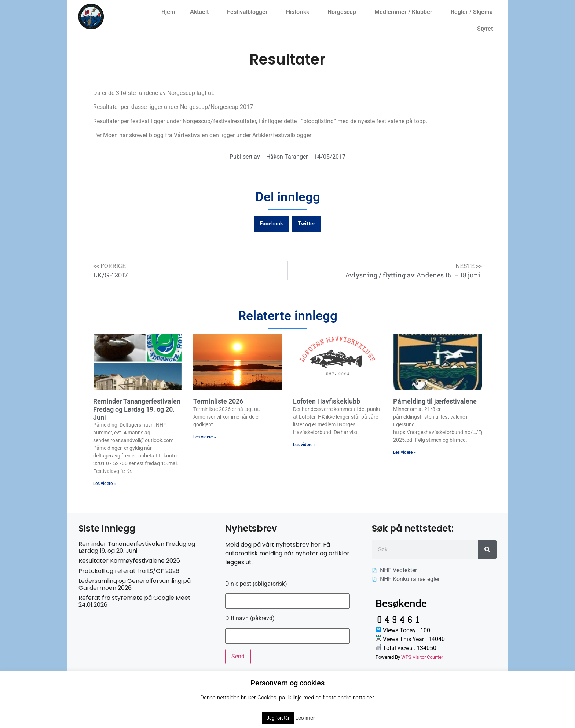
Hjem (168, 12)
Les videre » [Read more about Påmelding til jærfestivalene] (404, 452)
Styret (487, 29)
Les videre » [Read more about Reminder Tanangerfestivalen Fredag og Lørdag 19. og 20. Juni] (105, 484)
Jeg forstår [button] (278, 718)
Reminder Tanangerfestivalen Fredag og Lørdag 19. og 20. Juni (137, 409)
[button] (271, 224)
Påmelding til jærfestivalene (435, 401)
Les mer (305, 718)
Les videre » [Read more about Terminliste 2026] (205, 437)
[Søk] (487, 549)
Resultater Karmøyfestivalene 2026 (129, 561)
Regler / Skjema (474, 12)
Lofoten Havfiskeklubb (327, 401)
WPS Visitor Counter (422, 657)
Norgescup (344, 12)
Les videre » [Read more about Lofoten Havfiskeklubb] (304, 445)
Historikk (299, 12)
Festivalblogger (249, 12)
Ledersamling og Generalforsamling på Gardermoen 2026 (135, 584)
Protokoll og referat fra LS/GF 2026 (129, 571)
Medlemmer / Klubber (405, 12)
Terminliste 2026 (218, 401)
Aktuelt (201, 12)
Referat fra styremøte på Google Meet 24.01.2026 (135, 601)
